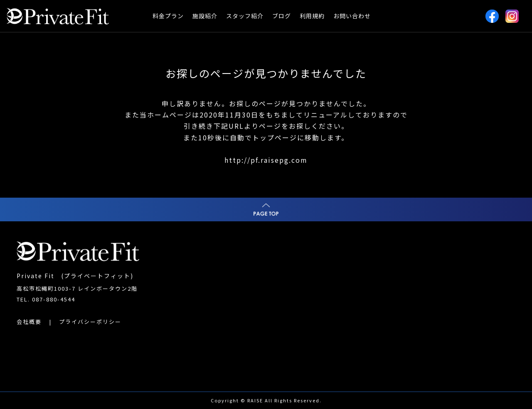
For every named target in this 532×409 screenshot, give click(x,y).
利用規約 (312, 16)
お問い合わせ (352, 16)
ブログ (282, 16)
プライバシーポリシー (90, 322)
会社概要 (29, 322)
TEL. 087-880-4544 (46, 299)
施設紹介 (205, 16)
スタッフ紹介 (245, 16)
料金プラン (168, 16)
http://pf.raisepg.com (266, 160)
